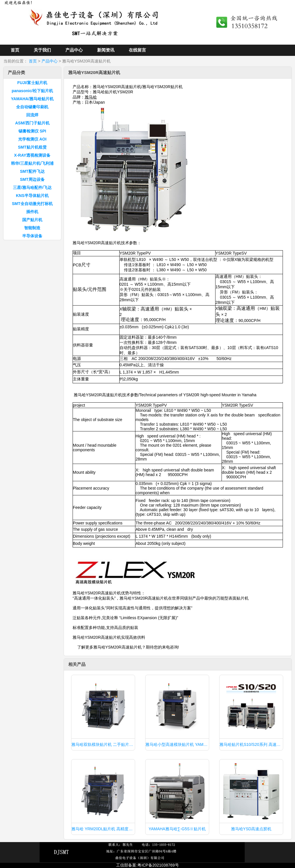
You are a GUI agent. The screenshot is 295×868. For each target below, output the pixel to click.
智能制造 (32, 228)
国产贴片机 (32, 220)
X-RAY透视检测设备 (32, 155)
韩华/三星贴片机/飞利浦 (32, 163)
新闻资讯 (106, 50)
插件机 (32, 212)
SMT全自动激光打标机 (32, 204)
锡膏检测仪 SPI (32, 131)
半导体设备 (32, 236)
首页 (15, 50)
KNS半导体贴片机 (32, 196)
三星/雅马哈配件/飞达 (32, 187)
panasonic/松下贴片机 (32, 91)
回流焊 (32, 115)
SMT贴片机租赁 (32, 147)
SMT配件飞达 (32, 171)
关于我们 (42, 50)
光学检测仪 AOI (32, 139)
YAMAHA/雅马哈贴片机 (32, 99)
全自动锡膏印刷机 (32, 107)
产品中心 (74, 50)
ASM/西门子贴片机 (32, 123)
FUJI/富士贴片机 (32, 83)
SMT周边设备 (32, 179)
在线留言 (137, 50)
